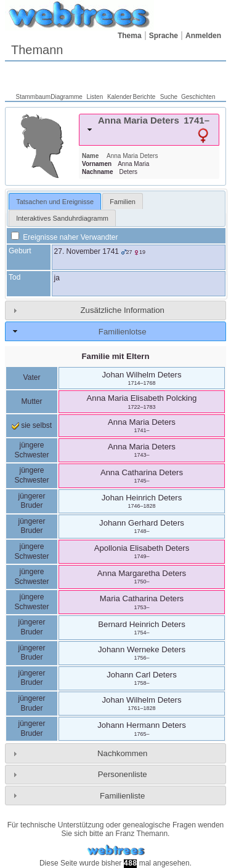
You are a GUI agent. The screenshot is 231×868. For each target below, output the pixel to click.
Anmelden (203, 36)
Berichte (144, 97)
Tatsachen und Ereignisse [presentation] (55, 202)
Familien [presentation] (123, 202)
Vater (32, 377)
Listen (95, 97)
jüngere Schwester (31, 450)
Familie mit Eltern (116, 356)
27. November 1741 (87, 251)
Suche (169, 97)
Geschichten (198, 97)
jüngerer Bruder (31, 501)
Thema (130, 36)
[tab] (149, 130)
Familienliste (122, 796)
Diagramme (67, 97)
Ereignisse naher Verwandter (64, 237)
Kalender (120, 97)
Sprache (164, 36)
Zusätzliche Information (123, 310)
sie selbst (32, 425)
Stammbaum (34, 97)
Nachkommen (122, 753)
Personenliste (123, 774)
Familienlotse (123, 332)
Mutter (31, 401)
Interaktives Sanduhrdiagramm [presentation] (62, 218)
